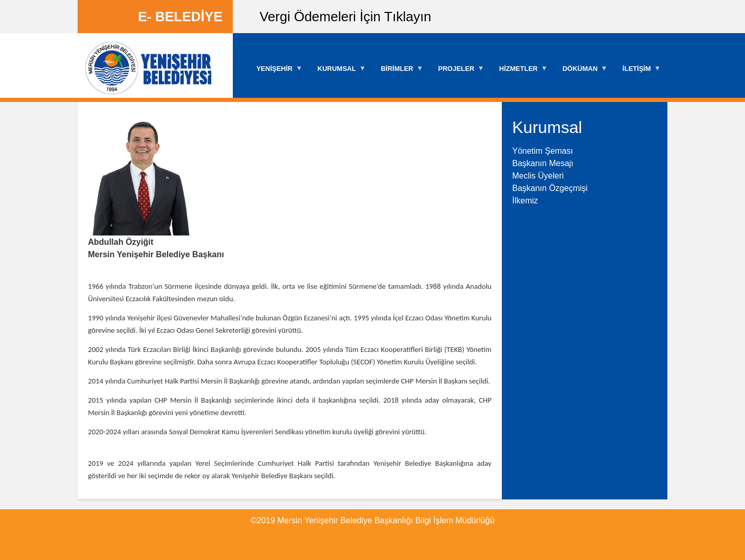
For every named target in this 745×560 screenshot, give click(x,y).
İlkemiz (525, 201)
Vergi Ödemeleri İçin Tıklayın (346, 17)
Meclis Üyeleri (538, 176)
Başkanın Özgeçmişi (550, 188)
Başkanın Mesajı (543, 163)
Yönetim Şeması (542, 151)
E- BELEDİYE (180, 17)
